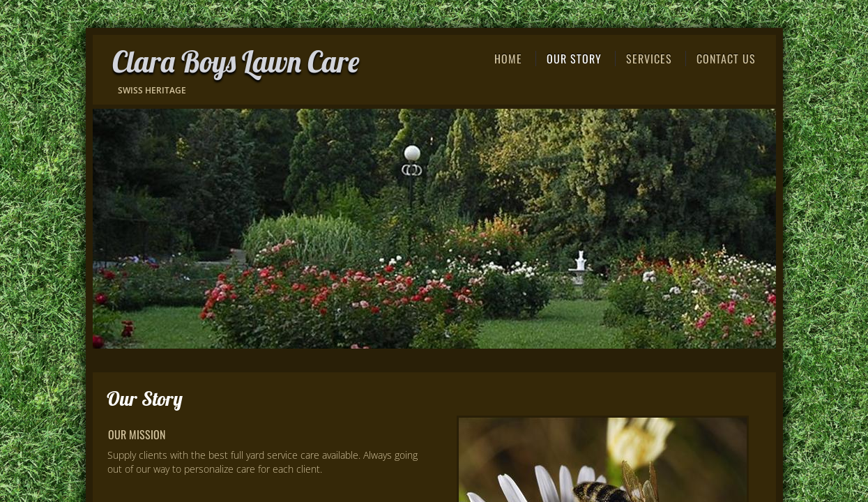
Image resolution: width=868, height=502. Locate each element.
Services (649, 59)
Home (508, 59)
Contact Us (726, 59)
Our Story (574, 59)
